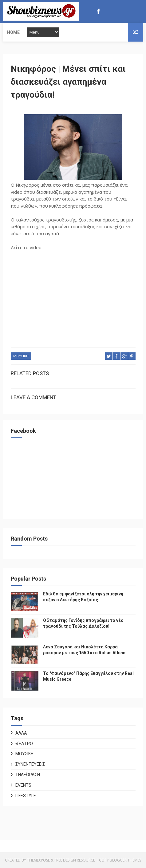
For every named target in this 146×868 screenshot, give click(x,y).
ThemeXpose (38, 860)
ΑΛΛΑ (21, 733)
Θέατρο (24, 744)
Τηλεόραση (28, 775)
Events (23, 785)
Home (13, 32)
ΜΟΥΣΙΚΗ (21, 356)
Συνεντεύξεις (30, 764)
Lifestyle (26, 796)
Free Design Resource (75, 860)
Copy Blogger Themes (120, 860)
